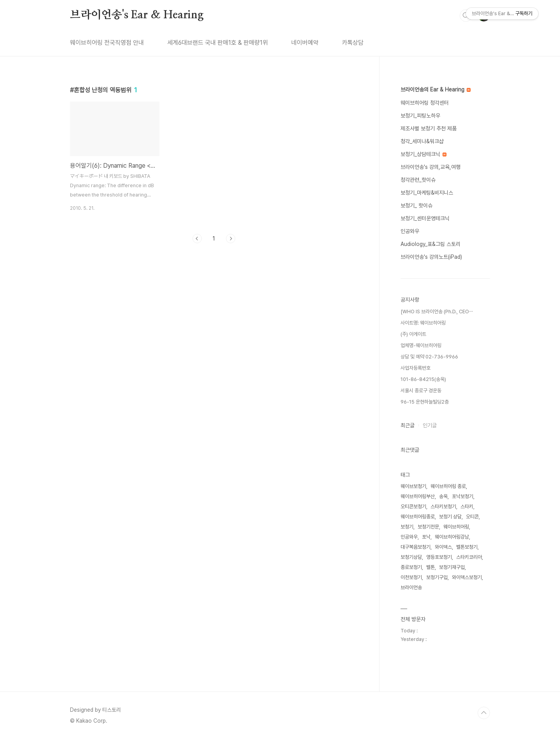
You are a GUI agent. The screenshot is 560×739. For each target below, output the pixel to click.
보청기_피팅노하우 (420, 116)
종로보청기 (411, 567)
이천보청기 (411, 577)
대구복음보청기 (416, 547)
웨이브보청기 (413, 486)
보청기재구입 (452, 567)
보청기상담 (411, 557)
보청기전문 (428, 527)
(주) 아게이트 (413, 334)
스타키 (467, 506)
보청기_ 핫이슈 (416, 205)
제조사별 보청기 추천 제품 (429, 128)
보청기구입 (437, 577)
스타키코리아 (469, 557)
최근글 (408, 425)
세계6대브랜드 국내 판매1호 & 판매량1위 (218, 43)
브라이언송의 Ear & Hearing (436, 90)
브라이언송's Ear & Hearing (137, 15)
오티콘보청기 (413, 506)
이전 (197, 239)
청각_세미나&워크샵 (422, 141)
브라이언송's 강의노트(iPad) (431, 257)
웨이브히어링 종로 (448, 486)
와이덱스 (443, 547)
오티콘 (472, 517)
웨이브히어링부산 (418, 496)
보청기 (407, 527)
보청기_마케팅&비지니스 (427, 193)
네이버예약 (305, 43)
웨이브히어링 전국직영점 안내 (107, 43)
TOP (484, 713)
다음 (231, 239)
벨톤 (430, 567)
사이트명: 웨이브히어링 (423, 323)
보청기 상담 (450, 517)
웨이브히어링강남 (452, 537)
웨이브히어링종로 (418, 517)
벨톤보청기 (467, 547)
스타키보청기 (443, 506)
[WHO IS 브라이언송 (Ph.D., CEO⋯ (437, 312)
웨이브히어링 (456, 527)
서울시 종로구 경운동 (421, 391)
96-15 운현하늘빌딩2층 (425, 402)
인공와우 (410, 231)
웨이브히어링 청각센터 (425, 103)
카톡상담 (353, 43)
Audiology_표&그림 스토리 (430, 244)
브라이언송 (411, 587)
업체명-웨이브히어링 (421, 345)
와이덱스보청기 (467, 577)
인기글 (430, 425)
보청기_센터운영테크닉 (425, 218)
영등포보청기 (439, 557)
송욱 (443, 496)
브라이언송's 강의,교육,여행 (430, 167)
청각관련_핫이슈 (418, 180)
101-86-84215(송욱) (423, 379)
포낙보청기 (463, 496)
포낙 (426, 537)
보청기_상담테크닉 (423, 154)
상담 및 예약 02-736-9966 (429, 357)
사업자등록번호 (416, 368)
